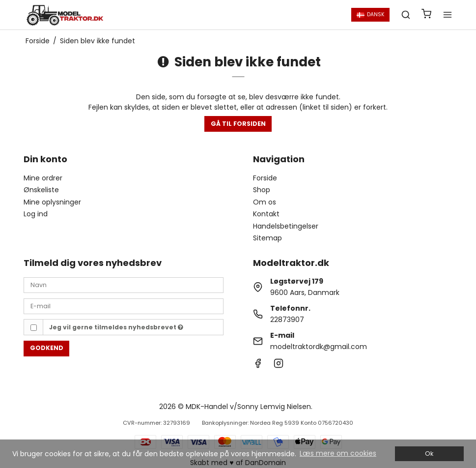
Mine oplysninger (52, 202)
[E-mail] (123, 306)
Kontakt (266, 214)
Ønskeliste (41, 190)
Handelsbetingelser (286, 226)
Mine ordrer (43, 178)
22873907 (287, 320)
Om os (265, 202)
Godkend (47, 348)
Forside (265, 178)
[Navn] (123, 285)
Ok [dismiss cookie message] (429, 453)
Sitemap (267, 238)
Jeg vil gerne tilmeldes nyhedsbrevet (116, 327)
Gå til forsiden (238, 124)
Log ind (36, 214)
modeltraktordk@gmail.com (319, 347)
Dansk (371, 15)
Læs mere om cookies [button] (338, 453)
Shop (262, 190)
